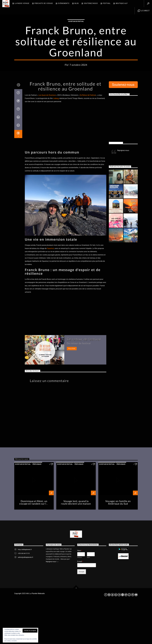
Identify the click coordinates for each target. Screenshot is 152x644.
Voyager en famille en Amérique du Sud (118, 545)
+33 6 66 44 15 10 (24, 596)
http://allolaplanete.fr (25, 592)
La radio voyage (22, 3)
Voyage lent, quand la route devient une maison (76, 545)
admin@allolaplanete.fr (25, 600)
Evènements (64, 3)
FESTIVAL (107, 3)
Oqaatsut (50, 291)
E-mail (80, 604)
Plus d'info (72, 391)
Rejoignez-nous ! (52, 604)
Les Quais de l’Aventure (47, 138)
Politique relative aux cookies (26, 641)
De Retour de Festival (88, 138)
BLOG (77, 3)
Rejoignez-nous (116, 185)
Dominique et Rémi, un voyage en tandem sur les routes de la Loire (34, 546)
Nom (80, 593)
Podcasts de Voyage (44, 3)
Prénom (80, 600)
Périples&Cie (37, 507)
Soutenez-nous (91, 3)
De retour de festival (76, 43)
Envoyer (82, 614)
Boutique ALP (122, 3)
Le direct (144, 11)
